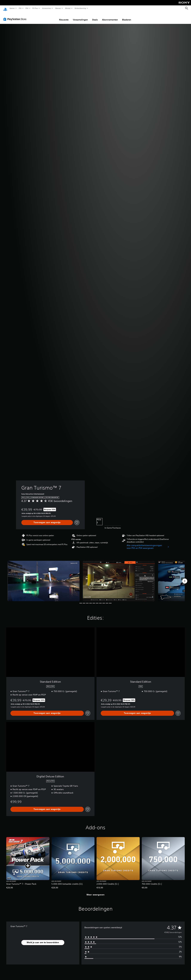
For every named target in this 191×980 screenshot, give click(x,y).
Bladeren (127, 17)
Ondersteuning (80, 8)
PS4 (27, 8)
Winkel (68, 8)
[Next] (185, 578)
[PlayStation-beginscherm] (5, 8)
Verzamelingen (80, 17)
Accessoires (46, 8)
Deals (95, 17)
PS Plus (35, 8)
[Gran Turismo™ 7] (44, 578)
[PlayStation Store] (16, 16)
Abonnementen (110, 17)
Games (12, 8)
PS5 (20, 8)
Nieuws (58, 8)
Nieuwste (64, 17)
